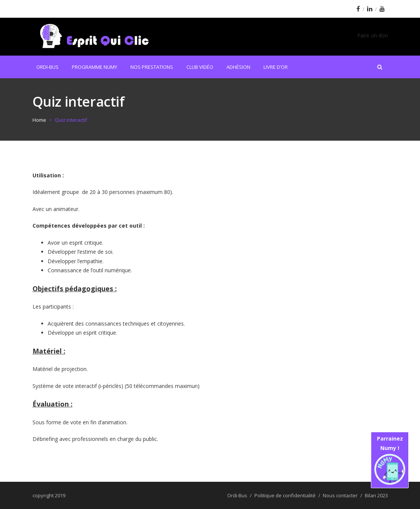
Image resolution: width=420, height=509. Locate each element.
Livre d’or (276, 67)
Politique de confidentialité (285, 495)
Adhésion (238, 67)
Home (39, 120)
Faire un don (373, 35)
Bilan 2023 (376, 495)
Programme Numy (95, 67)
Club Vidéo (200, 67)
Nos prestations (152, 67)
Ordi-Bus (47, 67)
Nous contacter (340, 495)
